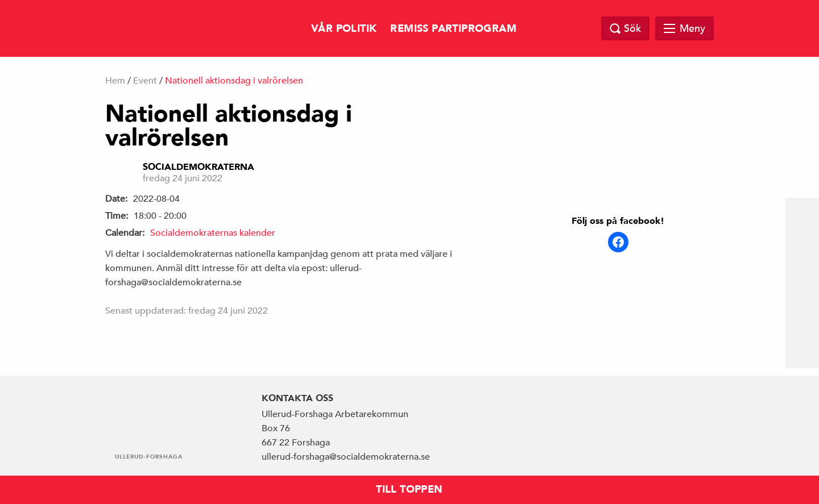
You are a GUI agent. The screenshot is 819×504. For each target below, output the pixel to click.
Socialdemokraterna (198, 167)
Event (145, 81)
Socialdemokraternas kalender (213, 233)
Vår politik (344, 29)
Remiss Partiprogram (453, 29)
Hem (115, 81)
